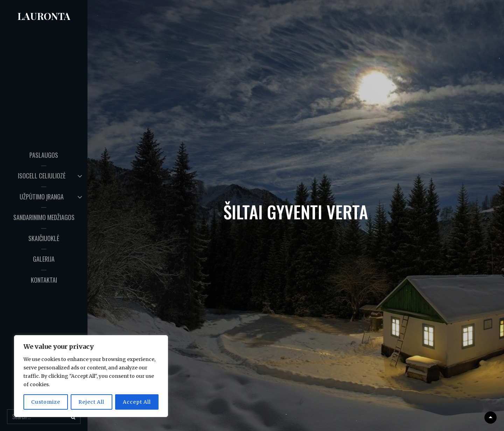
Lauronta (44, 16)
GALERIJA (44, 259)
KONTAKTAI (44, 280)
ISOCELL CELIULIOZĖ (42, 176)
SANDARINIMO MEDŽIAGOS (44, 217)
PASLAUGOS (44, 155)
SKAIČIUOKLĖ (44, 238)
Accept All (137, 402)
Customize (46, 402)
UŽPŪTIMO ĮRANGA (42, 197)
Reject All (91, 402)
